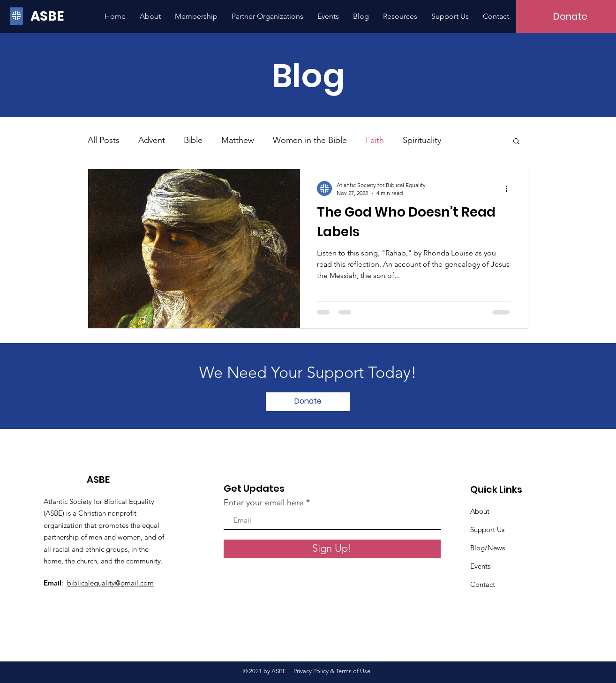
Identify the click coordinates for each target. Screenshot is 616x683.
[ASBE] (49, 16)
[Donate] (308, 402)
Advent (152, 140)
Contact (483, 584)
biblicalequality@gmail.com (110, 583)
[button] (516, 142)
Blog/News (488, 548)
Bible (193, 140)
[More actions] (510, 188)
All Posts (104, 140)
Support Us (487, 529)
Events (480, 566)
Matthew (238, 140)
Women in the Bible (310, 140)
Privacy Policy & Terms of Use (333, 671)
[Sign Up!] (332, 549)
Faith (375, 140)
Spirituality (422, 140)
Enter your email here (264, 503)
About (480, 511)
